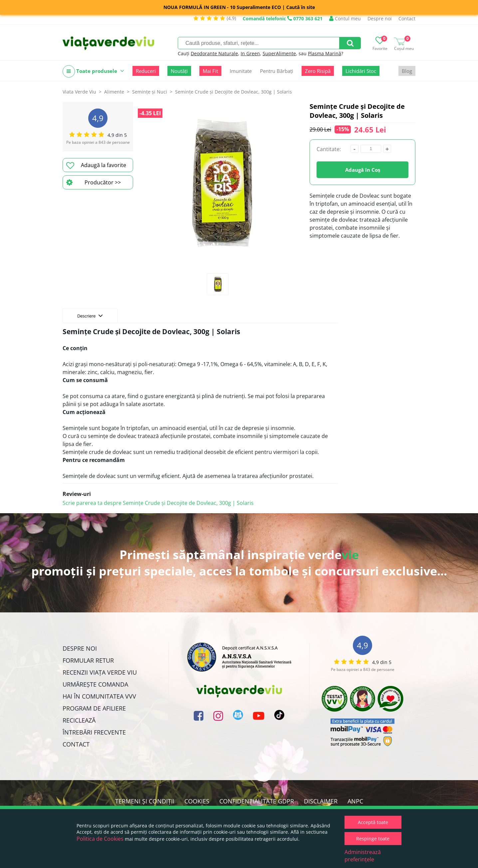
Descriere (90, 316)
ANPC (355, 801)
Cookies (197, 801)
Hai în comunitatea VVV (99, 696)
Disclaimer (321, 801)
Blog (407, 71)
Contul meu (345, 18)
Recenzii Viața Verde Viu (100, 672)
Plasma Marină (325, 53)
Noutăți (179, 71)
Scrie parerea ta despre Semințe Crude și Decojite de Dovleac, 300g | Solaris (158, 503)
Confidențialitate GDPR (257, 801)
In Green (250, 53)
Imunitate (241, 71)
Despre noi (380, 18)
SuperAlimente (279, 53)
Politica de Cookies (100, 839)
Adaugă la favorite (96, 165)
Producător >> (94, 182)
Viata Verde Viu (79, 92)
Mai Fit (210, 71)
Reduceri (146, 71)
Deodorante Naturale (214, 53)
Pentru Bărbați (277, 71)
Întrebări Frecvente (94, 732)
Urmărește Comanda (95, 684)
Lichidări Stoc (361, 71)
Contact (407, 18)
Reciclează (79, 720)
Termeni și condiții (145, 801)
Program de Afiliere (94, 708)
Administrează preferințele (363, 856)
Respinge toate (373, 839)
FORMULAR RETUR (88, 660)
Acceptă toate (373, 822)
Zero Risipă (318, 71)
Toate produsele (93, 71)
